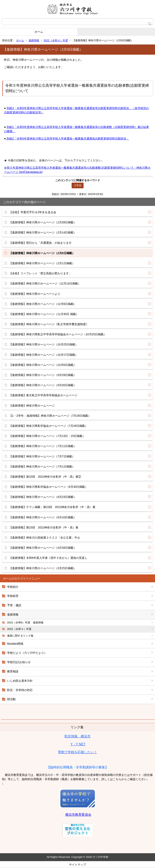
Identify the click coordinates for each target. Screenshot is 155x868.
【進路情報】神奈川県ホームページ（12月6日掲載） (43, 304)
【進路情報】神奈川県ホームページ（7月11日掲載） (43, 446)
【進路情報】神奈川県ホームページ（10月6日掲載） (43, 365)
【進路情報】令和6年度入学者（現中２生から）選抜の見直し (48, 558)
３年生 (78, 185)
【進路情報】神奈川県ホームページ (32, 406)
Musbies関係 (15, 644)
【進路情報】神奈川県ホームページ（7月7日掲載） (42, 456)
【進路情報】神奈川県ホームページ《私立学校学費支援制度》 (49, 324)
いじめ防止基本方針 (20, 681)
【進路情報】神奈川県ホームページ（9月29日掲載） (43, 375)
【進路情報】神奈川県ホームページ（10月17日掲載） (44, 355)
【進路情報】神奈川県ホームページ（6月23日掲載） (43, 497)
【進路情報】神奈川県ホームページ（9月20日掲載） (43, 385)
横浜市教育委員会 (78, 815)
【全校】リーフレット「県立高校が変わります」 (40, 273)
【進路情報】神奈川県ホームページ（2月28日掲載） (43, 222)
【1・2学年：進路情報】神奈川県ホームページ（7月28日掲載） (50, 416)
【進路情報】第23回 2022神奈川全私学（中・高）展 (44, 527)
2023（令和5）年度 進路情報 (25, 623)
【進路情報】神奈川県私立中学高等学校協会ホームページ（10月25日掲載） (58, 334)
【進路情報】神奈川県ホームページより (35, 294)
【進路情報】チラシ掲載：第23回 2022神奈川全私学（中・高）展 (52, 507)
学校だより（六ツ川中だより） (27, 653)
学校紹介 (13, 587)
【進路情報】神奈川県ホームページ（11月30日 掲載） (44, 314)
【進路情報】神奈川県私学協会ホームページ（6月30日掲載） (48, 487)
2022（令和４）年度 (56, 40)
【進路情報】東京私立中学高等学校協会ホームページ (43, 395)
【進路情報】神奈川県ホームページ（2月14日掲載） (43, 232)
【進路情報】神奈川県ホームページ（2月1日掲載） (42, 263)
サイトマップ (77, 865)
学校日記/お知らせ (19, 662)
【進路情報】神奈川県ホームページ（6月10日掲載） (43, 517)
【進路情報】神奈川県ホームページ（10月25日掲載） (44, 344)
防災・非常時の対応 (20, 690)
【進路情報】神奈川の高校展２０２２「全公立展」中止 (45, 538)
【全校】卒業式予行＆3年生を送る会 (33, 212)
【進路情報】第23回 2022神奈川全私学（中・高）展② (45, 477)
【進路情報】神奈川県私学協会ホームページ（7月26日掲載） (48, 426)
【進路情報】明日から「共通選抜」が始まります (40, 243)
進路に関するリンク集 (20, 636)
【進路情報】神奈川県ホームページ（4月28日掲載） (43, 548)
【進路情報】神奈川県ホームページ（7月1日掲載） (42, 466)
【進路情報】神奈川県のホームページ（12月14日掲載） (45, 283)
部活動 (11, 699)
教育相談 (13, 671)
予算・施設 (14, 605)
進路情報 (34, 40)
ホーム (39, 32)
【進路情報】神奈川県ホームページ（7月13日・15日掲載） (47, 436)
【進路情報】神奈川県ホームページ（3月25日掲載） (43, 568)
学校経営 (13, 596)
